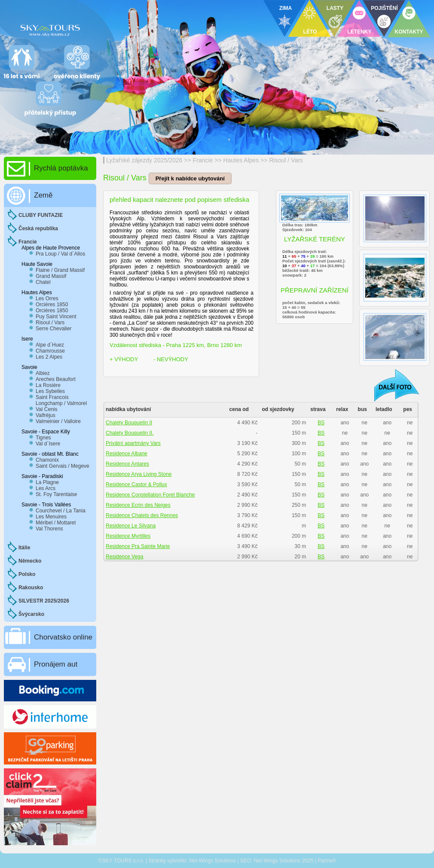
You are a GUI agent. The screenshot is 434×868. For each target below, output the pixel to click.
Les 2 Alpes (49, 357)
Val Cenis (46, 409)
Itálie (24, 548)
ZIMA (286, 8)
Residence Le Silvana (131, 526)
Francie (203, 160)
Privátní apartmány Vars (133, 443)
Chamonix (47, 460)
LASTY (335, 8)
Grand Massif (51, 276)
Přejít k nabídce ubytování (190, 178)
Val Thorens (49, 529)
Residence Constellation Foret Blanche (150, 495)
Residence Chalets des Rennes (142, 515)
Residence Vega (124, 557)
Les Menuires (51, 517)
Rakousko (31, 588)
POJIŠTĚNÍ (384, 8)
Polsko (27, 574)
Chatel (43, 282)
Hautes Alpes (241, 160)
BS (321, 423)
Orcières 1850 (52, 311)
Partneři (327, 861)
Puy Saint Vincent (56, 317)
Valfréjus (46, 415)
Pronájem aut (56, 664)
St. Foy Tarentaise (57, 494)
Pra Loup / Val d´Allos (60, 254)
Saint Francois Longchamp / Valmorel (61, 400)
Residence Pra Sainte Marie (138, 546)
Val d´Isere (48, 444)
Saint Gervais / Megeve (63, 466)
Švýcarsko (31, 614)
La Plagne (47, 482)
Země (43, 195)
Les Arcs (46, 488)
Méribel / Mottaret (56, 523)
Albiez (43, 373)
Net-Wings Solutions (212, 861)
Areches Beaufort (56, 379)
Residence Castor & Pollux (136, 484)
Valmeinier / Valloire (58, 421)
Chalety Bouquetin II (129, 423)
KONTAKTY (409, 32)
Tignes (43, 438)
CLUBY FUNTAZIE (41, 215)
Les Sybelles (50, 391)
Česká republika (38, 228)
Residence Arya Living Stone (139, 474)
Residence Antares (127, 464)
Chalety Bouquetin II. (130, 433)
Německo (30, 561)
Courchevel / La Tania (61, 511)
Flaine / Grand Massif (60, 270)
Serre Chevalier (53, 329)
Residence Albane (127, 454)
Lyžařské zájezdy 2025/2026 (144, 160)
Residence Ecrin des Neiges (138, 505)
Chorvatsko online (63, 637)
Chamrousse (50, 351)
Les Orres (47, 298)
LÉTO (310, 32)
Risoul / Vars (286, 160)
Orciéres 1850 (52, 305)
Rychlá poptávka (61, 168)
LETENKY (359, 32)
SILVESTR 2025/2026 (44, 601)
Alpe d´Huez (50, 345)
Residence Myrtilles (128, 536)
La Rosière (48, 385)
